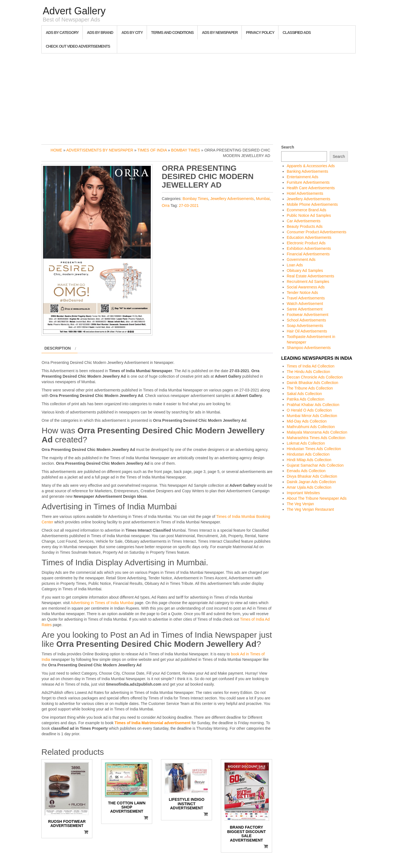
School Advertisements (306, 320)
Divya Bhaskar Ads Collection (312, 476)
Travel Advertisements (306, 298)
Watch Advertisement (305, 304)
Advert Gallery (74, 11)
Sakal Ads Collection (304, 394)
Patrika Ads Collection (305, 399)
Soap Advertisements (305, 326)
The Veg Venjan (300, 504)
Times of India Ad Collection (311, 366)
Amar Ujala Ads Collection (309, 487)
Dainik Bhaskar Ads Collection (312, 383)
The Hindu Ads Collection (308, 372)
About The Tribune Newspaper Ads (317, 498)
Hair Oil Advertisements (307, 331)
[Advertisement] (198, 98)
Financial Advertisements (308, 254)
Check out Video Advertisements (78, 46)
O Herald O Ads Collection (309, 410)
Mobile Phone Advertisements (312, 204)
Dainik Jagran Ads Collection (311, 482)
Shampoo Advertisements (309, 348)
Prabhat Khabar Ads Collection (313, 405)
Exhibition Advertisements (309, 248)
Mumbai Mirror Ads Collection (312, 416)
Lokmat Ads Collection (306, 443)
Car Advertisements (304, 221)
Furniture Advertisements (308, 182)
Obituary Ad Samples (305, 271)
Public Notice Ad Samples (309, 215)
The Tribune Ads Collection (310, 388)
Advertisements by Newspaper (100, 150)
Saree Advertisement (305, 309)
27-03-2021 (189, 205)
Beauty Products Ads (305, 226)
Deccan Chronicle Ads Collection (315, 377)
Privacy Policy (260, 33)
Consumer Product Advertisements (316, 232)
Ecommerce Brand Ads (306, 210)
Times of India (152, 150)
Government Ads (301, 259)
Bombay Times (186, 150)
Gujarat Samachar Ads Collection (315, 465)
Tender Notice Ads (302, 293)
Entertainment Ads (302, 177)
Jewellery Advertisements (232, 199)
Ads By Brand (100, 33)
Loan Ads (295, 265)
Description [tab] (58, 348)
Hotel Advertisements (305, 193)
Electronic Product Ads (306, 243)
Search (288, 147)
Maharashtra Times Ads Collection (316, 438)
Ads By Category (62, 33)
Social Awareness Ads (306, 287)
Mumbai (263, 199)
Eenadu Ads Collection (306, 471)
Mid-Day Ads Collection (307, 421)
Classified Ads (297, 33)
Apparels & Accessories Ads (311, 166)
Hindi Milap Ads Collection (309, 460)
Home (57, 150)
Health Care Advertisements (311, 188)
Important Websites (303, 493)
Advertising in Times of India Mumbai (102, 603)
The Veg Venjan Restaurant (310, 509)
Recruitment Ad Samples (308, 282)
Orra (166, 205)
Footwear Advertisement (308, 315)
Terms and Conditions (172, 33)
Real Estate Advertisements (310, 276)
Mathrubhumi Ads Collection (311, 427)
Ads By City (132, 33)
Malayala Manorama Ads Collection (317, 432)
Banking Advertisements (307, 171)
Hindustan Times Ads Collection (314, 449)
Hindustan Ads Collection (308, 454)
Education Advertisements (309, 237)
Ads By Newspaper (220, 33)
